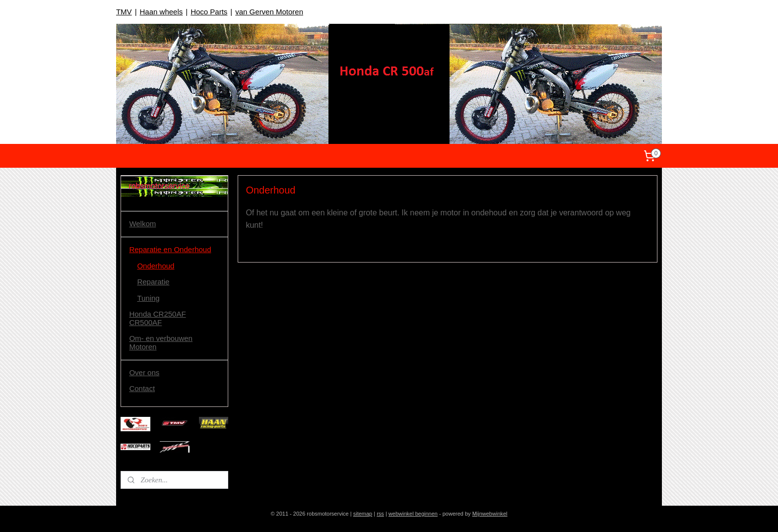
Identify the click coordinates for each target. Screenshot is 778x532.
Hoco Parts (209, 12)
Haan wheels (162, 12)
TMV (124, 12)
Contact (142, 388)
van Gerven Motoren (269, 12)
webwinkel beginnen (413, 514)
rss (380, 514)
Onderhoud (156, 266)
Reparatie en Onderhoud (170, 249)
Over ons (144, 372)
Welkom (142, 224)
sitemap (363, 514)
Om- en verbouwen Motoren (161, 342)
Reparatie (153, 282)
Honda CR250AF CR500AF (157, 318)
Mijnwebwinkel (490, 514)
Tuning (148, 298)
